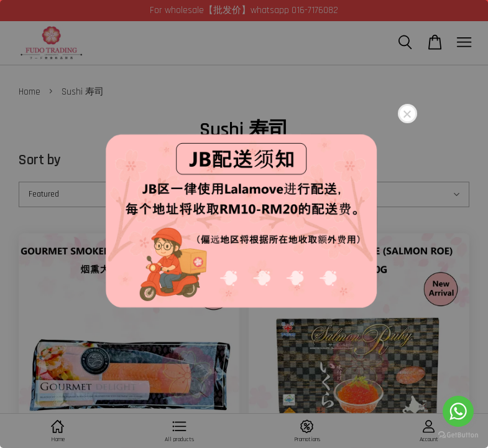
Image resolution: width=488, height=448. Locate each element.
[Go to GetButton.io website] (458, 435)
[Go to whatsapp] (458, 411)
